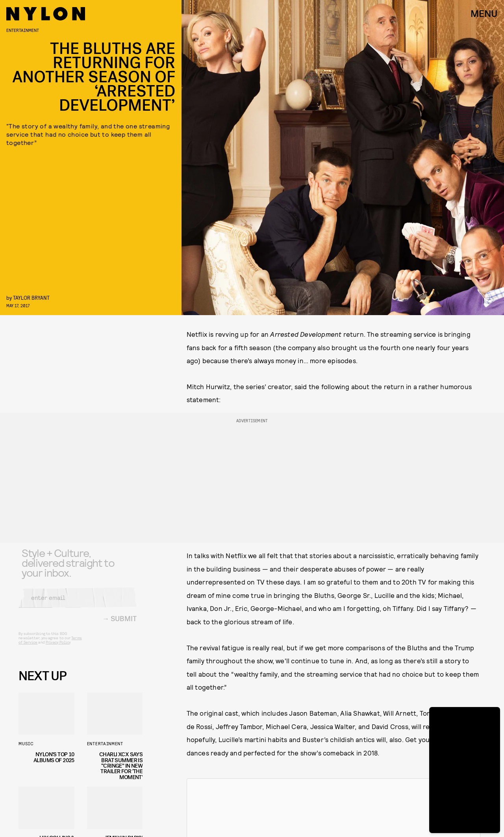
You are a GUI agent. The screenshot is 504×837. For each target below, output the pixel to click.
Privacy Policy (58, 648)
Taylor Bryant (31, 298)
